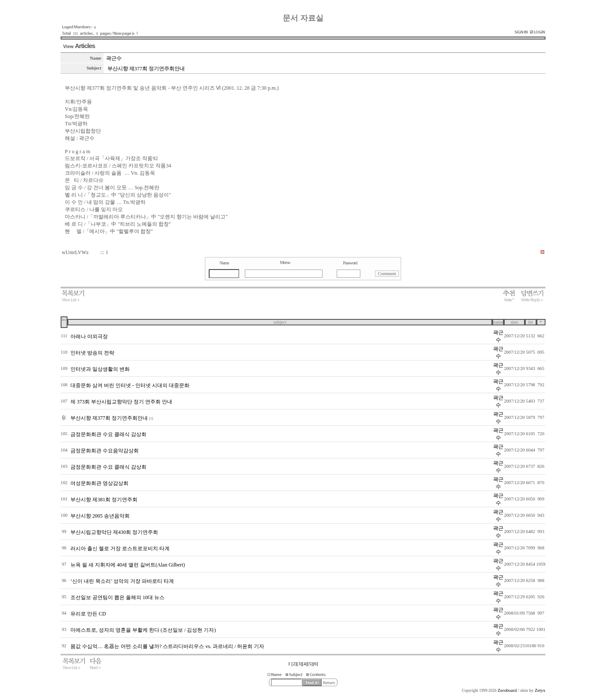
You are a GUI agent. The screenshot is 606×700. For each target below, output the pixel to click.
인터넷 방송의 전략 (92, 353)
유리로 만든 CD (88, 614)
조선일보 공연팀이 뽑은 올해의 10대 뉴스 (117, 597)
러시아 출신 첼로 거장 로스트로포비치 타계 (120, 548)
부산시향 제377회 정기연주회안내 (109, 418)
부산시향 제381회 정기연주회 (104, 500)
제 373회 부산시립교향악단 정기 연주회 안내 (121, 402)
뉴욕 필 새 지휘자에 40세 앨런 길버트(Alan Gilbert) (128, 565)
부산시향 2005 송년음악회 (100, 516)
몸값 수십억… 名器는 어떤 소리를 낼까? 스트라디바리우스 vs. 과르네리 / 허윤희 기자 (167, 646)
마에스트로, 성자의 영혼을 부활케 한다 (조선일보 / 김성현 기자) (143, 630)
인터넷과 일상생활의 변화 (100, 369)
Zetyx (540, 690)
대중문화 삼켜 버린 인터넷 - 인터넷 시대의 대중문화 (130, 385)
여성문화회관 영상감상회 (99, 483)
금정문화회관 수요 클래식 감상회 (108, 434)
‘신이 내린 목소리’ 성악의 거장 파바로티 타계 (122, 581)
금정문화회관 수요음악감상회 (105, 451)
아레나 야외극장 (89, 336)
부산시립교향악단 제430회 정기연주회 (114, 532)
